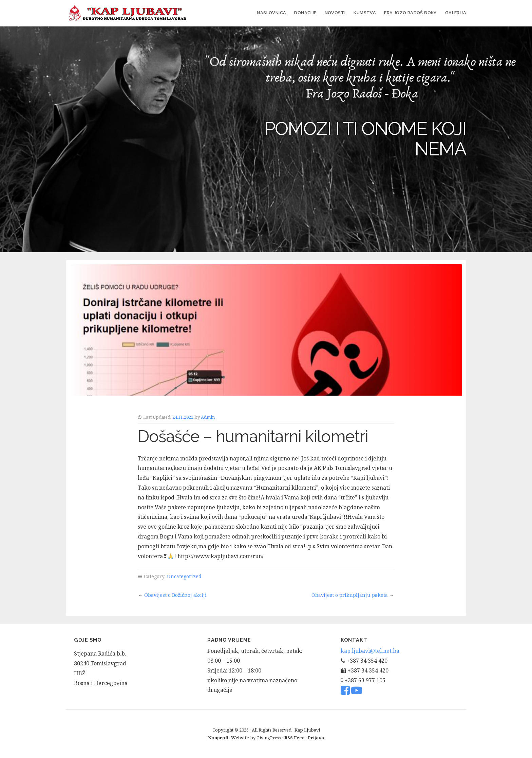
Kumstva (365, 13)
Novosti (335, 13)
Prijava (316, 738)
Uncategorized (184, 576)
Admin (208, 417)
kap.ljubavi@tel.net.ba (370, 651)
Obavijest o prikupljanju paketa (350, 595)
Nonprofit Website (229, 738)
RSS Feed (294, 738)
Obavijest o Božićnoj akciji (175, 595)
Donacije (305, 13)
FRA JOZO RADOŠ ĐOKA (411, 13)
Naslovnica (271, 13)
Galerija (456, 13)
